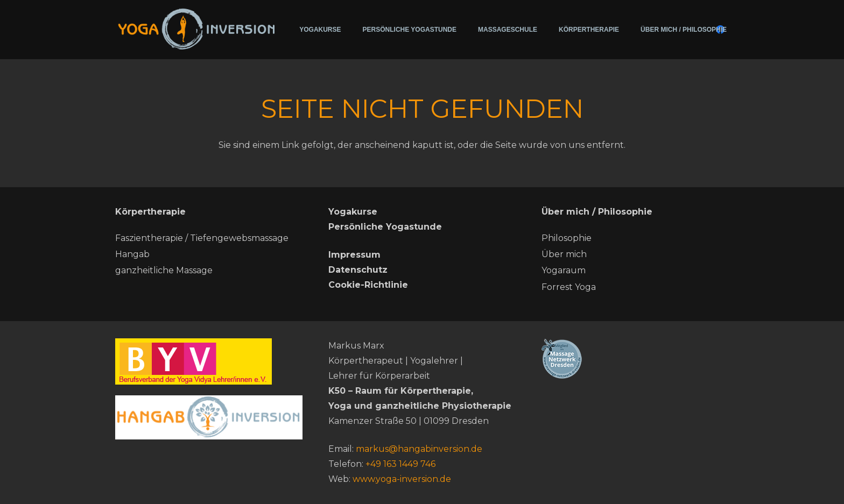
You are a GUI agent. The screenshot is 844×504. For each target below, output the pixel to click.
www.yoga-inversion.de (402, 479)
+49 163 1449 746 (400, 464)
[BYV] (209, 361)
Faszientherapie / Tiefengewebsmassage (202, 238)
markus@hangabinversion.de (419, 449)
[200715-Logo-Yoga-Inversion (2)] (197, 28)
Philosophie (567, 238)
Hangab (132, 254)
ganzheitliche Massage (164, 270)
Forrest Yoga (569, 287)
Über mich (564, 254)
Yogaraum (564, 270)
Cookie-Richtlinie (368, 285)
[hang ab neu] (209, 417)
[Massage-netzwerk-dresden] (635, 359)
